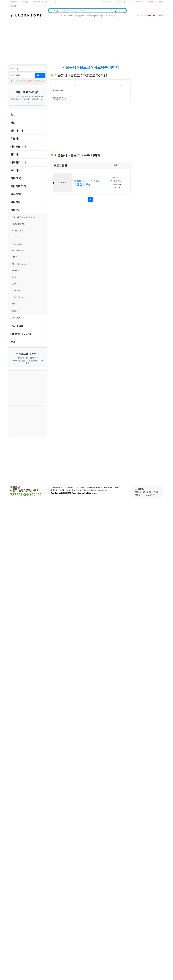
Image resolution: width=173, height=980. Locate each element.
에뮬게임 (15, 202)
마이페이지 (138, 2)
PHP (14, 277)
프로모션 (15, 318)
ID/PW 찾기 (41, 81)
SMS (34, 2)
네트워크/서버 (18, 162)
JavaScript (17, 244)
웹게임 (13, 6)
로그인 (40, 75)
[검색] (117, 11)
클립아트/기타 (18, 186)
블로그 (15, 311)
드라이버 (15, 170)
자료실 (41, 2)
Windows (16, 291)
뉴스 (13, 342)
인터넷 (14, 154)
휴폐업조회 (26, 2)
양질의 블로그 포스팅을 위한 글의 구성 (87, 183)
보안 (14, 304)
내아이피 (117, 2)
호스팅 (53, 2)
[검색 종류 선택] (58, 11)
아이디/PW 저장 (18, 81)
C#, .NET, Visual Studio (23, 217)
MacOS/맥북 (18, 251)
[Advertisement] (87, 41)
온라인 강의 (17, 326)
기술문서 (15, 210)
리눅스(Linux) (19, 297)
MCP (14, 257)
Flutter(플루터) (19, 224)
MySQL (16, 271)
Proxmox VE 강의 (21, 334)
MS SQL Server (20, 264)
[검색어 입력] (88, 11)
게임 (13, 123)
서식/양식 (16, 194)
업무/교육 (16, 178)
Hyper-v (16, 237)
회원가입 (31, 81)
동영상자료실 (106, 2)
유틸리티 (15, 139)
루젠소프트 (15, 2)
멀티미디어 (17, 131)
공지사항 (127, 2)
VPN (47, 2)
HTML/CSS (18, 231)
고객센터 (149, 2)
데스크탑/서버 (18, 147)
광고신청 (159, 2)
